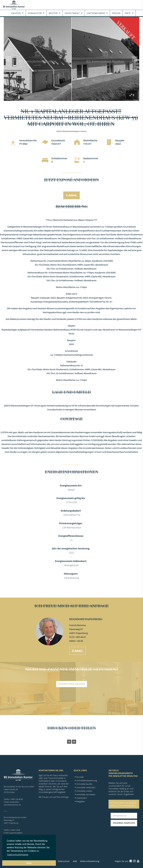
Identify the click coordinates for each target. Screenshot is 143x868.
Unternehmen (96, 13)
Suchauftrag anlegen (72, 684)
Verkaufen (35, 13)
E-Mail (72, 195)
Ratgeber (81, 801)
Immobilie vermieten (86, 794)
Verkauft (126, 30)
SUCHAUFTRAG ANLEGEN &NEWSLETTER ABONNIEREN (123, 804)
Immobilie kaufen (84, 784)
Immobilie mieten (84, 791)
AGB (75, 861)
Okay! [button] (29, 863)
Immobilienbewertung (87, 780)
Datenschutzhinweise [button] (18, 855)
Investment (72, 13)
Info (128, 13)
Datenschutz (64, 861)
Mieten (53, 13)
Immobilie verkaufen (86, 787)
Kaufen (16, 13)
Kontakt (80, 777)
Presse (116, 13)
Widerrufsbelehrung (90, 861)
